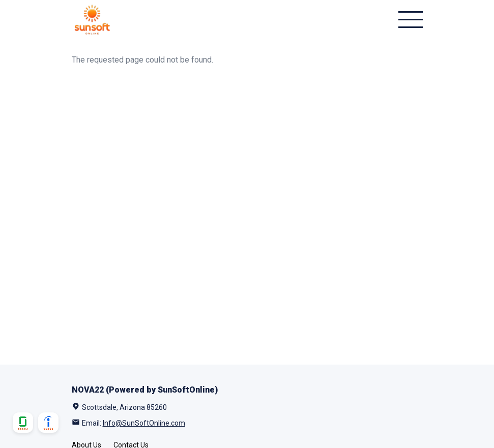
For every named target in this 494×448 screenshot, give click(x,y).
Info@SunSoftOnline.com (144, 423)
